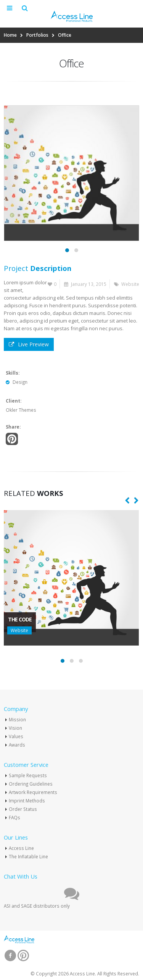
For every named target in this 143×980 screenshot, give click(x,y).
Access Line (21, 848)
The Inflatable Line (28, 856)
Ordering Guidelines (31, 784)
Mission (17, 719)
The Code (20, 619)
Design (20, 382)
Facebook (10, 956)
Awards (17, 745)
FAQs (14, 817)
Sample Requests (28, 775)
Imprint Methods (27, 801)
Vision (15, 728)
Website (130, 284)
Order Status (23, 809)
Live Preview (29, 344)
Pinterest (12, 439)
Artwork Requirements (33, 792)
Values (16, 736)
